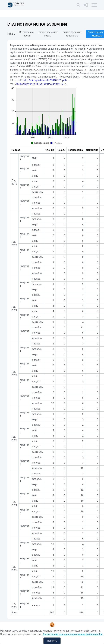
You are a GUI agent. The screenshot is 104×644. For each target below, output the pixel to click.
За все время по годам (48, 34)
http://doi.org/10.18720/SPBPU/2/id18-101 (40, 84)
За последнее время (27, 34)
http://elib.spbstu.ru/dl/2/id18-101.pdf (45, 80)
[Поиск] (78, 5)
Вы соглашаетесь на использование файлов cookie (73, 634)
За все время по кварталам (72, 34)
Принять (52, 641)
